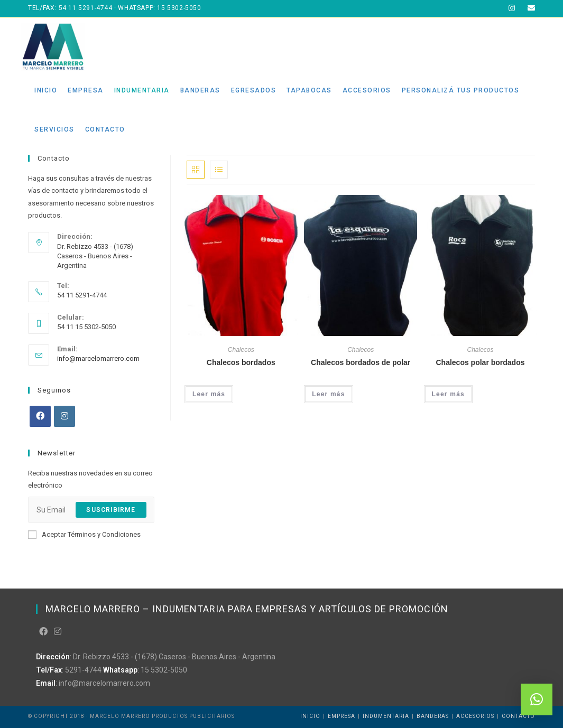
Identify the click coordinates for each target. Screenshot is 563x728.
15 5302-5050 (179, 8)
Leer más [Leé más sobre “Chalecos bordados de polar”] (328, 394)
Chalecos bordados (241, 362)
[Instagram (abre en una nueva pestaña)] (512, 8)
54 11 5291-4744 (86, 8)
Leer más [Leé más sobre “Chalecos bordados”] (209, 394)
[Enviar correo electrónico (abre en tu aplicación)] (528, 8)
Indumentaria (386, 716)
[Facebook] (40, 416)
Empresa (342, 716)
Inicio (310, 716)
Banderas (433, 716)
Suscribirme (111, 510)
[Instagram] (64, 416)
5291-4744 (83, 670)
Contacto (518, 716)
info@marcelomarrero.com (98, 358)
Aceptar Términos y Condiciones (84, 535)
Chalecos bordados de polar (361, 362)
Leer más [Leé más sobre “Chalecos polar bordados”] (448, 394)
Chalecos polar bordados (480, 362)
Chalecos (241, 350)
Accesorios (475, 716)
